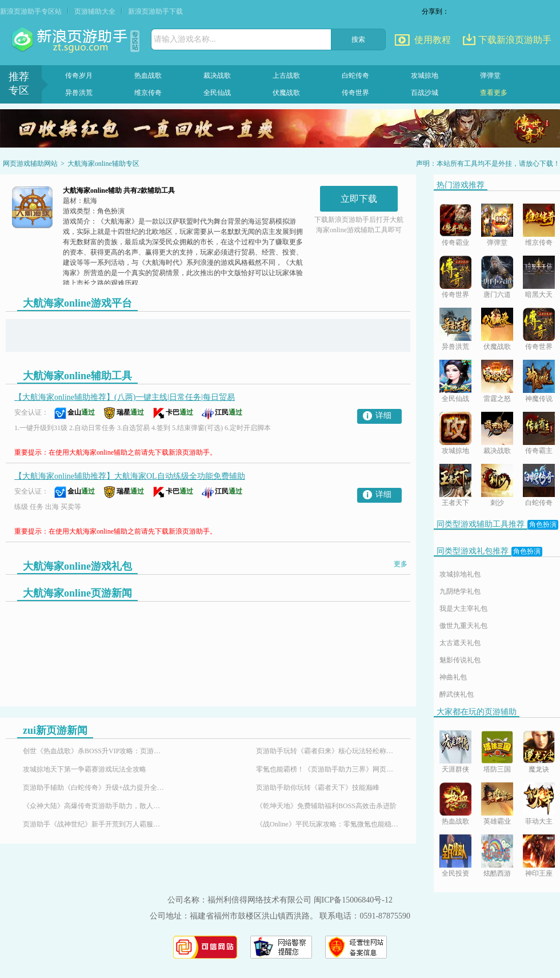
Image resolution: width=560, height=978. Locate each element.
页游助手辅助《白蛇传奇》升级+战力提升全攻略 (94, 788)
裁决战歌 (217, 75)
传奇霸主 (539, 451)
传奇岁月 (79, 75)
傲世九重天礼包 (463, 626)
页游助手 (71, 40)
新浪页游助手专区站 (31, 11)
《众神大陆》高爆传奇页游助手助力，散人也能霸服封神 (94, 806)
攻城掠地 (425, 75)
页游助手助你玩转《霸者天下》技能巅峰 (318, 788)
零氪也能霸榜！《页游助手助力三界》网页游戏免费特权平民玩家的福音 (327, 769)
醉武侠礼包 (457, 694)
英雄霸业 (497, 821)
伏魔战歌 (286, 93)
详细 (383, 416)
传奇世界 (355, 93)
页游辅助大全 (95, 11)
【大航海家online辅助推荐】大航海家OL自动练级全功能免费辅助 (130, 476)
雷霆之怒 (497, 399)
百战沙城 (425, 93)
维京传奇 (148, 93)
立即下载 (359, 199)
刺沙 (497, 503)
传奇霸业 (455, 242)
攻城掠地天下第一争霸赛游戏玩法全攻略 (85, 769)
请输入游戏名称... (185, 39)
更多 (401, 564)
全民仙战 (217, 93)
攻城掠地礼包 (460, 574)
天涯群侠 (455, 769)
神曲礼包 (453, 677)
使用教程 (433, 40)
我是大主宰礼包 (463, 609)
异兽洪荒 (79, 93)
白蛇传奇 (355, 75)
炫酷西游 (497, 873)
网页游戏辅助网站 (30, 164)
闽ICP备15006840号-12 (353, 900)
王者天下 (455, 503)
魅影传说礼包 (460, 660)
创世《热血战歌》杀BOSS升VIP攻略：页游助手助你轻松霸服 (94, 751)
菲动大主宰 (539, 822)
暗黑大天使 (539, 295)
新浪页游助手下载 (155, 11)
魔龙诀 (539, 769)
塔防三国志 (497, 770)
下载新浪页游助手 (515, 40)
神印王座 (539, 873)
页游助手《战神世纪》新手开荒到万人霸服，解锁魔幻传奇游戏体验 (94, 824)
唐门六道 (497, 295)
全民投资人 (455, 874)
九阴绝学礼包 (460, 591)
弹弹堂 (490, 75)
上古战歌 (286, 75)
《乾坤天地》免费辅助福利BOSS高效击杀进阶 (326, 806)
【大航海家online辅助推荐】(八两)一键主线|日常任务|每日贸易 (125, 397)
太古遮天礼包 (460, 643)
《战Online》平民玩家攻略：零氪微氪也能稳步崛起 (327, 824)
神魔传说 (539, 399)
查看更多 (494, 93)
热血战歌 (148, 75)
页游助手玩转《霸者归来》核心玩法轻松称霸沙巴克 (327, 751)
